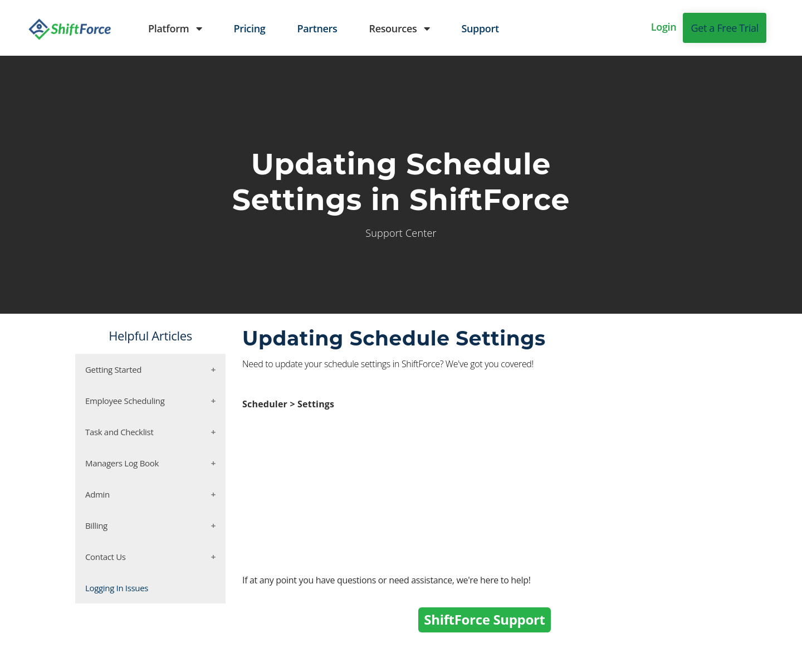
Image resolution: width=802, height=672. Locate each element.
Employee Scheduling (125, 401)
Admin (97, 494)
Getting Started (113, 369)
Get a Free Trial (725, 28)
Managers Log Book (122, 463)
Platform (175, 28)
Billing (96, 525)
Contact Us (106, 557)
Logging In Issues (117, 588)
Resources (399, 28)
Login (664, 27)
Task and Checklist (119, 432)
